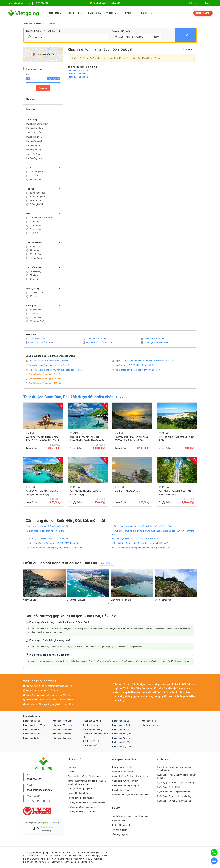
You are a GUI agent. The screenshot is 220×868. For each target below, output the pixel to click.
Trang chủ (28, 24)
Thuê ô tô (34, 233)
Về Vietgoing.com (120, 834)
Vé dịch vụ (112, 13)
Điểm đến (130, 13)
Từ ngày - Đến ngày (121, 31)
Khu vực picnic (36, 317)
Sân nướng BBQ (37, 321)
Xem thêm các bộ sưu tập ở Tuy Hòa (45, 379)
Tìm (186, 35)
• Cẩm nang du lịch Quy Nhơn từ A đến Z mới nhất (135, 539)
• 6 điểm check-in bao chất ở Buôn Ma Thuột (46, 531)
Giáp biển (34, 314)
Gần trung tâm (36, 172)
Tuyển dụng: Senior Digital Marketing (174, 792)
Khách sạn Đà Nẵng (92, 721)
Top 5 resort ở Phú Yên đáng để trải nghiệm (135, 365)
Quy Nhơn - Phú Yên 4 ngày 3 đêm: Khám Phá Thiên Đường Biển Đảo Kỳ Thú (43, 440)
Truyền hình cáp (37, 292)
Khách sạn (54, 13)
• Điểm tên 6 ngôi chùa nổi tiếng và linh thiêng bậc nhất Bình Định (142, 526)
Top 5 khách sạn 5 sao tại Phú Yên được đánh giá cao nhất (55, 370)
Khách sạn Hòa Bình (62, 734)
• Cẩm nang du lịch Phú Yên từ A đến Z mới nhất (48, 539)
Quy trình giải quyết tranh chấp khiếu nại (131, 795)
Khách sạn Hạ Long (32, 734)
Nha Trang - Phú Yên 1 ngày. (128, 491)
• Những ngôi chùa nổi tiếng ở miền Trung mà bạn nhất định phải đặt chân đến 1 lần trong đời (153, 532)
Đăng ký (209, 3)
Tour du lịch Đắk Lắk (78, 74)
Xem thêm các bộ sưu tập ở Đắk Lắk (45, 383)
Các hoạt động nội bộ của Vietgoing (84, 776)
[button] (108, 604)
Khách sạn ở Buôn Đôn (153, 339)
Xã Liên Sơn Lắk (34, 133)
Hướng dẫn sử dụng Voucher (81, 798)
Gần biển (34, 176)
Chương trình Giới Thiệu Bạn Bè (82, 807)
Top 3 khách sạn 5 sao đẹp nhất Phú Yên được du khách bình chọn (146, 361)
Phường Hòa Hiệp (35, 128)
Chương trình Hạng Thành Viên (82, 812)
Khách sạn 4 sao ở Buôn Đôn (98, 343)
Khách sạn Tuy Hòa (151, 725)
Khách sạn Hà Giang (62, 729)
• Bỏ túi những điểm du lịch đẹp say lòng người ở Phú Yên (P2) (54, 548)
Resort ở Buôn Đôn (36, 339)
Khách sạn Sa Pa (31, 729)
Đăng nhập (194, 3)
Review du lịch (119, 821)
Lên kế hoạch (203, 13)
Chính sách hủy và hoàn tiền (125, 781)
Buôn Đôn (52, 24)
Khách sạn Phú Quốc (122, 734)
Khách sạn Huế (90, 745)
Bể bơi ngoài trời (37, 193)
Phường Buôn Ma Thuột (37, 124)
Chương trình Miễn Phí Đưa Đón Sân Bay (86, 802)
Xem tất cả (122, 397)
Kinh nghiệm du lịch (121, 825)
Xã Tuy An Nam (33, 154)
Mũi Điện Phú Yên (163, 600)
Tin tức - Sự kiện (120, 830)
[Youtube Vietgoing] (44, 801)
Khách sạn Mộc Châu (63, 725)
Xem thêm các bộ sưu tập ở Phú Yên (45, 374)
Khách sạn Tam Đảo (62, 738)
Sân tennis (34, 250)
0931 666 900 (42, 3)
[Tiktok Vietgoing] (49, 801)
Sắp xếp (188, 49)
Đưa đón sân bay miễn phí (42, 218)
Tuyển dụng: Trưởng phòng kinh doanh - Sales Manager (175, 769)
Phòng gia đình (37, 204)
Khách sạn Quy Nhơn (122, 747)
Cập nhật (43, 88)
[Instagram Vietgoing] (33, 801)
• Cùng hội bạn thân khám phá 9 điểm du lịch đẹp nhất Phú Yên (141, 548)
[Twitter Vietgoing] (38, 801)
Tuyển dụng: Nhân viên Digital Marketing (175, 783)
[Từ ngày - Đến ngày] (137, 37)
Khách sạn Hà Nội (32, 721)
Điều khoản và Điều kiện (123, 767)
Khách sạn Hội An (91, 725)
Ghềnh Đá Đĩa (30, 600)
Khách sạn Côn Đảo (121, 742)
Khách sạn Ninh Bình (63, 721)
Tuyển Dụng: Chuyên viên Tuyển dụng (174, 801)
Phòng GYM (35, 246)
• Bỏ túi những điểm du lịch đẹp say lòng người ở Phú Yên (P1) (141, 543)
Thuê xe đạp (35, 225)
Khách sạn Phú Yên (151, 721)
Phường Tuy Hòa (34, 158)
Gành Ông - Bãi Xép (76, 600)
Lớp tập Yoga (36, 258)
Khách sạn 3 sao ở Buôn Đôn (40, 343)
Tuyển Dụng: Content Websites (171, 787)
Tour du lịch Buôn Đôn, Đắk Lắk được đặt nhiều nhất (68, 397)
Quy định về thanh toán (123, 772)
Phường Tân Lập (34, 150)
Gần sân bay (35, 179)
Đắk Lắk (40, 24)
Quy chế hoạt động (121, 790)
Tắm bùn (34, 275)
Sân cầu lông (36, 254)
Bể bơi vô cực (36, 200)
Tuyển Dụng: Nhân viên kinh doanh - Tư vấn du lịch (177, 776)
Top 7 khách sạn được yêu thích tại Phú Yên (49, 361)
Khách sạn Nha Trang (92, 729)
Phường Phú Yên (34, 137)
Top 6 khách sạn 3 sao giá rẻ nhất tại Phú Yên (49, 365)
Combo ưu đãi (94, 13)
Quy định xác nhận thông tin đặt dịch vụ (130, 776)
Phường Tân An (33, 145)
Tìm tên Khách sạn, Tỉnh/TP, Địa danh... (44, 31)
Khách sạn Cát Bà (31, 738)
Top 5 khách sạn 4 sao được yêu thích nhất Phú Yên (139, 370)
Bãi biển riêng (36, 310)
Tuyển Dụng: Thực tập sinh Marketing (174, 796)
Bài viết (147, 13)
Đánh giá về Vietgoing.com (80, 789)
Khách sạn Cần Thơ (121, 729)
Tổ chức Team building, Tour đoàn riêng (130, 816)
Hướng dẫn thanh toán (78, 793)
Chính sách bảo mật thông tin (126, 785)
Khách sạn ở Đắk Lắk (79, 71)
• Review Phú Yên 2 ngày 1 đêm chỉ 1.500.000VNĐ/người (52, 543)
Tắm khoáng (35, 271)
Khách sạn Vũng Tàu (122, 738)
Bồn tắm (34, 296)
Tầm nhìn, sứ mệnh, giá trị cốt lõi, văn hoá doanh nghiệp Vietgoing (87, 782)
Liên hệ (71, 772)
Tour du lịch (75, 13)
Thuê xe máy (36, 229)
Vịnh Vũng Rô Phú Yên (121, 600)
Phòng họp (35, 222)
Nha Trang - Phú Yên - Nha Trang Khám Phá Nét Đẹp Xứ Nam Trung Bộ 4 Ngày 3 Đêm (87, 440)
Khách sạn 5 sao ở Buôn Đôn (156, 343)
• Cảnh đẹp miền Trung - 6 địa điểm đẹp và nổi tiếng (49, 526)
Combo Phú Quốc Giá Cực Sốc (107, 3)
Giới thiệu (72, 767)
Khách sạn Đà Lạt (91, 741)
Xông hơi (34, 279)
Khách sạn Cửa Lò (121, 721)
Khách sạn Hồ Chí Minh (34, 725)
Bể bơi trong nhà (37, 197)
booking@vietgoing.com (40, 790)
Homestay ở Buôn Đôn (95, 339)
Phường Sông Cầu (35, 141)
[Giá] (21, 47)
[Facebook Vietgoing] (28, 801)
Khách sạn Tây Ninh (121, 725)
